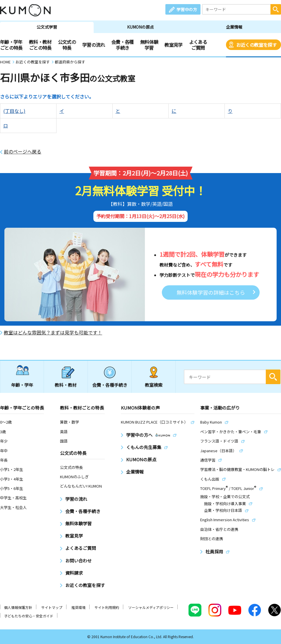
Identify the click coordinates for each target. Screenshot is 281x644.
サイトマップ (52, 607)
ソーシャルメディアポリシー (151, 607)
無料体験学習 (149, 45)
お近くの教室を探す (256, 45)
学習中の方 (187, 9)
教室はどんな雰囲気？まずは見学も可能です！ (53, 333)
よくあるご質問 (198, 45)
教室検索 (154, 385)
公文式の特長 (67, 45)
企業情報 (234, 27)
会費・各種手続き (122, 45)
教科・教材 (66, 385)
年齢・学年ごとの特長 (11, 45)
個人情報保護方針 (18, 607)
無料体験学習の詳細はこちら (211, 292)
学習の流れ (94, 45)
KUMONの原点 (140, 27)
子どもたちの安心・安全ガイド (29, 616)
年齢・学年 (22, 385)
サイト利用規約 (107, 607)
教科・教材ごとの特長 (40, 45)
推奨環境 (78, 607)
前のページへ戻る (23, 152)
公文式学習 (47, 27)
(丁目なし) (14, 111)
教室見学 (173, 45)
